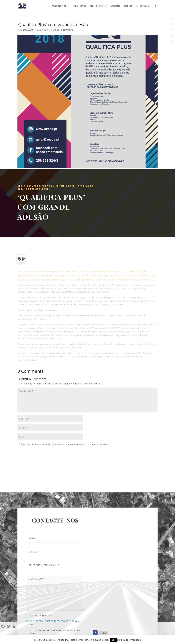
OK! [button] (113, 640)
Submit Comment (142, 451)
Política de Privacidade (129, 640)
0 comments (67, 30)
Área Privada (142, 6)
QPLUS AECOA (27, 30)
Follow (104, 634)
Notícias (128, 6)
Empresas (115, 6)
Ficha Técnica (79, 6)
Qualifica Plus (59, 6)
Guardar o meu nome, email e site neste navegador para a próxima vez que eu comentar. (65, 444)
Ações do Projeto (98, 6)
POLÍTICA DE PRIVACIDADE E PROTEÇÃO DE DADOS (51, 622)
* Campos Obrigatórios (39, 617)
